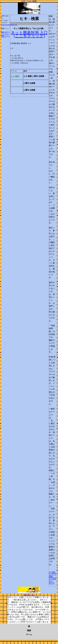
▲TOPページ (29, 595)
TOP (23, 1)
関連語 (51, 576)
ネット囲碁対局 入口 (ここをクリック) (29, 34)
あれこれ (51, 582)
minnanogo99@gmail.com (9, 25)
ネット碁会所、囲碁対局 (53, 572)
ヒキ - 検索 (32, 1)
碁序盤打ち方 (53, 578)
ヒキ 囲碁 (15, 76)
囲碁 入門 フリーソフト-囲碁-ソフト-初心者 (5, 35)
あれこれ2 (52, 583)
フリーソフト (53, 575)
